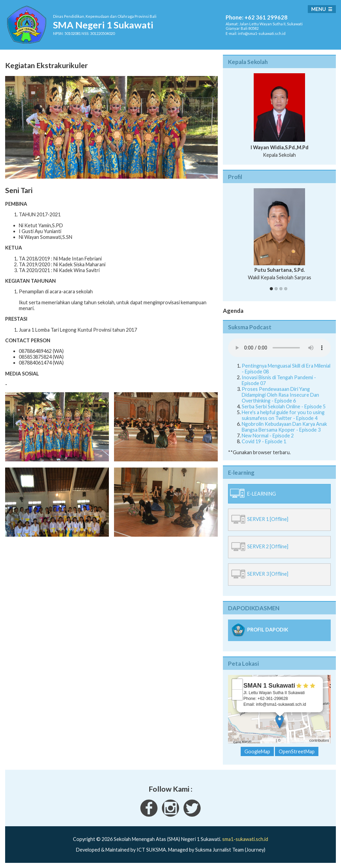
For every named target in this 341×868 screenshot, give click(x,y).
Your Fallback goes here (279, 348)
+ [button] (237, 684)
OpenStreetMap (295, 740)
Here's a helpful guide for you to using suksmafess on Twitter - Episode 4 (283, 415)
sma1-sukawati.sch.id (245, 839)
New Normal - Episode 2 (268, 436)
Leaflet (269, 740)
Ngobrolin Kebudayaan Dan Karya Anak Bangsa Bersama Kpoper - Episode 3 (284, 427)
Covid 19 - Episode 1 (264, 441)
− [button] (237, 695)
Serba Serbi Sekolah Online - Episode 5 (284, 406)
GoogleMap (257, 751)
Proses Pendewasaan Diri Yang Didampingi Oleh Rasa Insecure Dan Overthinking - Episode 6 (280, 395)
